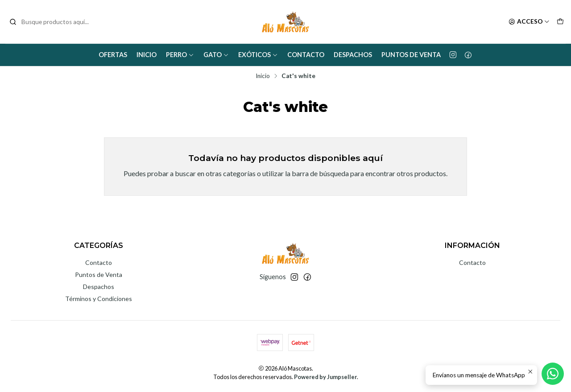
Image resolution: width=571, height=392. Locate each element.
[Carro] (560, 22)
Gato (216, 55)
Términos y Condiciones (99, 299)
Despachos (353, 55)
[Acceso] (529, 22)
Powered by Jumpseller (325, 377)
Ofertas (113, 55)
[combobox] (54, 22)
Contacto (306, 55)
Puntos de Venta (411, 55)
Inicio (147, 55)
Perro (180, 55)
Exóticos (258, 55)
